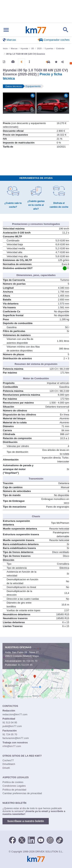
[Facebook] (12, 840)
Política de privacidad (14, 790)
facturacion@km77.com (16, 738)
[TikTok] (60, 840)
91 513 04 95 (25, 665)
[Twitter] (22, 840)
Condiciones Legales (14, 786)
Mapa (36, 656)
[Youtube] (41, 840)
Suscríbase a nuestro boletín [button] (26, 821)
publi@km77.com (12, 726)
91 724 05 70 (30, 661)
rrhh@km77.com (12, 746)
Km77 (36, 30)
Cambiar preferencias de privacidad (22, 793)
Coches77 (8, 760)
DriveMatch (9, 764)
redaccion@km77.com (15, 714)
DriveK (6, 768)
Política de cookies (13, 782)
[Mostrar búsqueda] (66, 30)
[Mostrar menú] (6, 30)
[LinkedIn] (31, 840)
